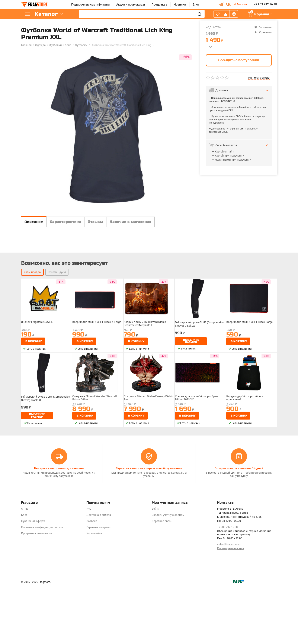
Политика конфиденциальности (42, 584)
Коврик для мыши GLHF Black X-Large (97, 390)
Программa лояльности (37, 590)
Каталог (47, 14)
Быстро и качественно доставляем (59, 525)
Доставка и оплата (99, 571)
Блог (196, 4)
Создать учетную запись (168, 571)
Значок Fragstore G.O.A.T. (38, 390)
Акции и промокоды (131, 4)
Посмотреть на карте (231, 605)
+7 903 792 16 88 (265, 4)
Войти (156, 565)
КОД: (209, 27)
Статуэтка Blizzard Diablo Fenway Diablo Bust (146, 466)
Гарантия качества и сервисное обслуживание (149, 525)
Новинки (180, 4)
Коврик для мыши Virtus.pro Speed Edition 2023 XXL (198, 466)
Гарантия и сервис (98, 584)
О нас (25, 565)
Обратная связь (162, 578)
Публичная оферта (33, 578)
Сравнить (263, 32)
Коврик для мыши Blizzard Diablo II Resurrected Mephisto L (147, 391)
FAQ (89, 565)
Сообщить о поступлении (238, 60)
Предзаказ (159, 4)
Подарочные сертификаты (90, 4)
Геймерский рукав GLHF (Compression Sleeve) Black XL (200, 391)
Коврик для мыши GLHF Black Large (250, 390)
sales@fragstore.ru (229, 601)
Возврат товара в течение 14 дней (239, 525)
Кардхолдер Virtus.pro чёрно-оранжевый (246, 466)
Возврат (92, 578)
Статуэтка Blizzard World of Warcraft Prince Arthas (96, 466)
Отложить (263, 27)
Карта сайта (94, 590)
